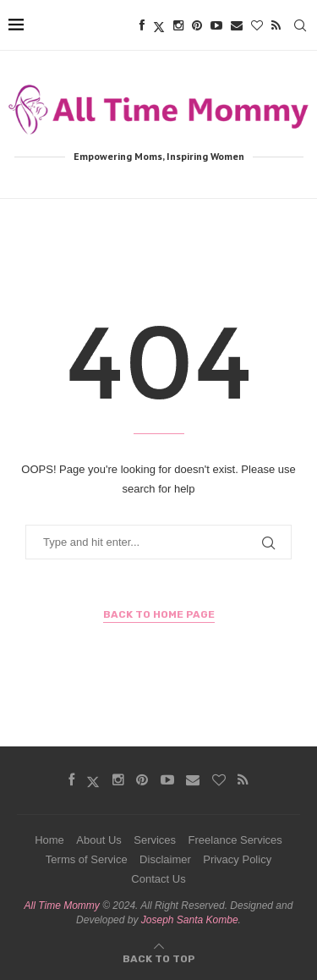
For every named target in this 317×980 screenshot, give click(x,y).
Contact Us (158, 879)
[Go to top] (159, 958)
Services (155, 840)
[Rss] (276, 25)
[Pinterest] (197, 25)
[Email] (237, 25)
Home (49, 840)
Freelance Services (235, 840)
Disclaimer (165, 859)
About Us (98, 840)
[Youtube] (216, 25)
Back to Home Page (159, 614)
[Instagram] (178, 25)
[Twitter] (159, 25)
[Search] (300, 25)
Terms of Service (87, 859)
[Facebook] (142, 25)
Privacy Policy (237, 859)
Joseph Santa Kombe (190, 920)
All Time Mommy (62, 906)
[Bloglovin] (257, 25)
